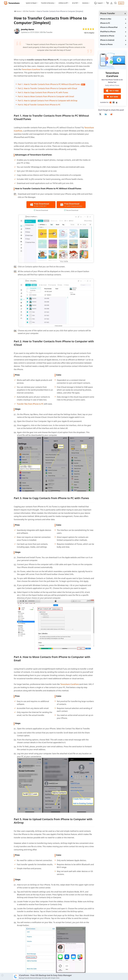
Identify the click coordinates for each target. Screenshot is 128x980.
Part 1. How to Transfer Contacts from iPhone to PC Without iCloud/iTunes (49, 84)
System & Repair (31, 3)
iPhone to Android (107, 40)
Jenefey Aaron (28, 29)
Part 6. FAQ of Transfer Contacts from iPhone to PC (39, 105)
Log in (121, 3)
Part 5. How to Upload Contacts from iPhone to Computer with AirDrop (48, 101)
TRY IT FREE (112, 91)
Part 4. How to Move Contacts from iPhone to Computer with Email (46, 96)
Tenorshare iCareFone (31, 69)
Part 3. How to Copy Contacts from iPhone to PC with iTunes (43, 92)
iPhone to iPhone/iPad (109, 27)
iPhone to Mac (106, 19)
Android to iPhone (107, 36)
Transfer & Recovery (48, 3)
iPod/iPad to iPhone (108, 32)
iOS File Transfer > (30, 11)
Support (98, 3)
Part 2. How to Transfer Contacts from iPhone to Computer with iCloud (47, 88)
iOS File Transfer (46, 32)
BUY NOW (112, 97)
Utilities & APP (63, 3)
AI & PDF (75, 3)
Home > (19, 11)
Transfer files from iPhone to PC (30, 404)
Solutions (85, 3)
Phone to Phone (106, 44)
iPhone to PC (105, 23)
